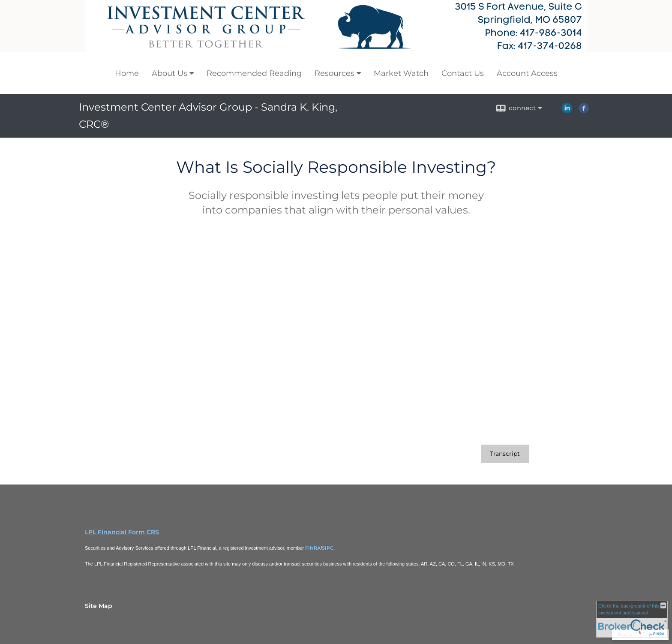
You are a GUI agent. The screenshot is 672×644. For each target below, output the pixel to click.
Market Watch (401, 73)
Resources (334, 73)
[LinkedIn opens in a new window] (567, 111)
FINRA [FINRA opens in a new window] (313, 548)
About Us (169, 73)
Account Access (527, 73)
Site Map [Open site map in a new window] (99, 606)
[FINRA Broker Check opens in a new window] (632, 619)
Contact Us (463, 73)
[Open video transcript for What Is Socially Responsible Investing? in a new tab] (505, 454)
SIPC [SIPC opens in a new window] (328, 548)
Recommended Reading (254, 73)
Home (127, 73)
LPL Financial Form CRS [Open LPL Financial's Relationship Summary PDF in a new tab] (122, 532)
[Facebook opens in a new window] (584, 111)
